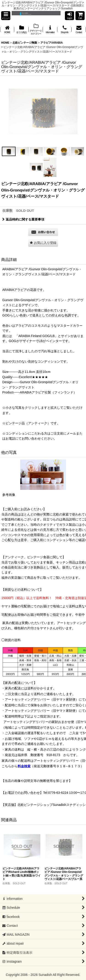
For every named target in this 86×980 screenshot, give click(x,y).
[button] (6, 16)
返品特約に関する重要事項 (23, 219)
